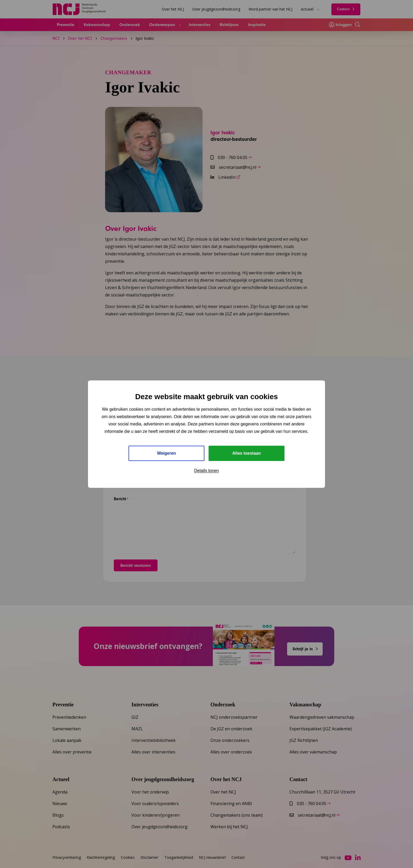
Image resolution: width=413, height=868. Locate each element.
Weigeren (166, 453)
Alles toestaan (247, 453)
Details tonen (206, 471)
